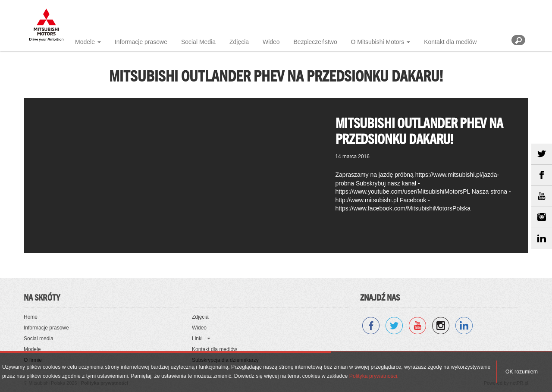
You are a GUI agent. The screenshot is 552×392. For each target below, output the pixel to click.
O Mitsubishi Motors (378, 42)
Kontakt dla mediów (450, 42)
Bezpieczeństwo (315, 42)
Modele (85, 42)
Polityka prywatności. (374, 376)
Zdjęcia (239, 42)
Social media (39, 339)
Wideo (271, 42)
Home (31, 317)
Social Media (198, 42)
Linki (197, 339)
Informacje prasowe (141, 42)
